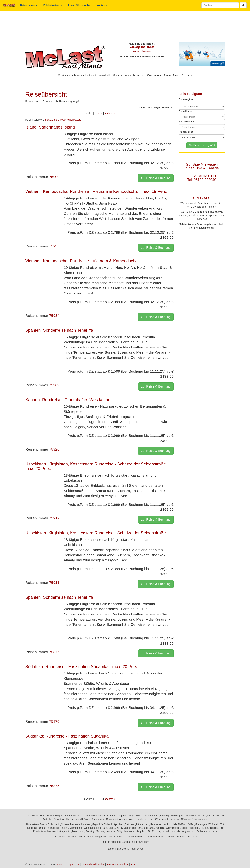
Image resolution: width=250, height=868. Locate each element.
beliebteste (75, 120)
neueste (64, 120)
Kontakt (102, 5)
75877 (54, 652)
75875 (54, 786)
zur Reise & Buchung (156, 178)
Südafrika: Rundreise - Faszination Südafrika (67, 736)
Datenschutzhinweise (93, 865)
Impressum (73, 865)
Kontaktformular (142, 51)
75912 (54, 518)
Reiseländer (186, 111)
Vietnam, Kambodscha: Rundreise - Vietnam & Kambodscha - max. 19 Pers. (96, 191)
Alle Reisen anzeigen (202, 145)
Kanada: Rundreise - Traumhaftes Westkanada (69, 400)
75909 (54, 177)
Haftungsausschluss (117, 865)
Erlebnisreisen (53, 5)
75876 (54, 721)
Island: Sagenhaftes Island (50, 127)
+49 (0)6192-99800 (142, 47)
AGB (133, 865)
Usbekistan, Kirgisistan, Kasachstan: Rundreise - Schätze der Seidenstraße (96, 533)
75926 (54, 449)
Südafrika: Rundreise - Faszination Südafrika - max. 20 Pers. (82, 667)
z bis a (56, 120)
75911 (54, 583)
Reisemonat (186, 132)
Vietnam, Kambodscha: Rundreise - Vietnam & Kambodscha (82, 261)
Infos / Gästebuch (79, 5)
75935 (54, 246)
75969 (54, 385)
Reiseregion (186, 99)
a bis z (48, 120)
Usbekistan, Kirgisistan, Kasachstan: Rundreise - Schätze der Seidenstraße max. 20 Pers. (96, 466)
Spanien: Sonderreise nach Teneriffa (59, 330)
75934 (54, 316)
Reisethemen (29, 5)
